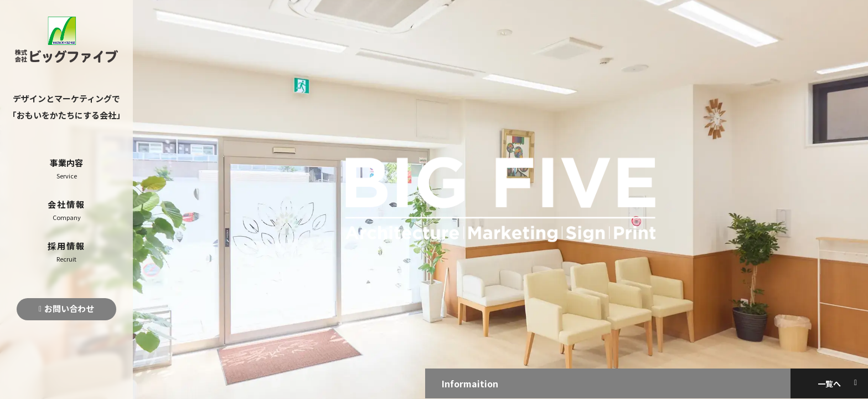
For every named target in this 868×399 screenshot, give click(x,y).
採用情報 (66, 252)
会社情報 (66, 210)
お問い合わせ (69, 308)
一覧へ (829, 383)
